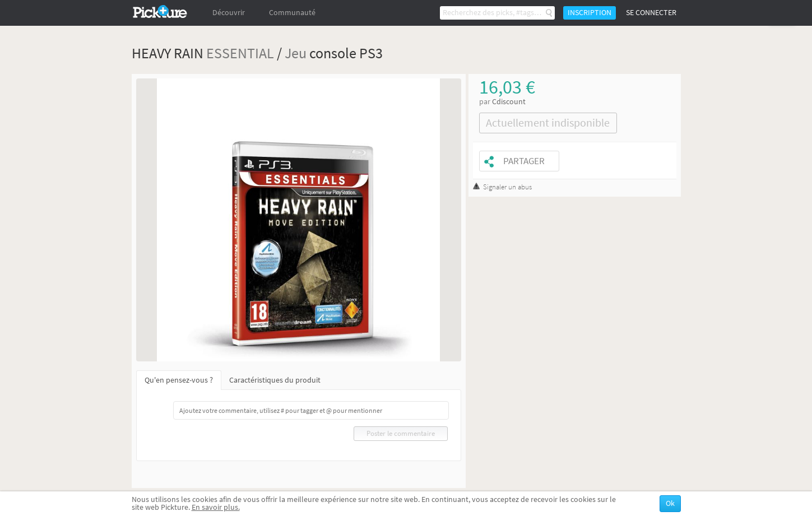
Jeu (296, 53)
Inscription (590, 13)
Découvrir (229, 13)
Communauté (292, 13)
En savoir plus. (216, 507)
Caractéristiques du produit (275, 380)
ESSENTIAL (240, 53)
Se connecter (651, 13)
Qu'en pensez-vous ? (179, 380)
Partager (524, 161)
